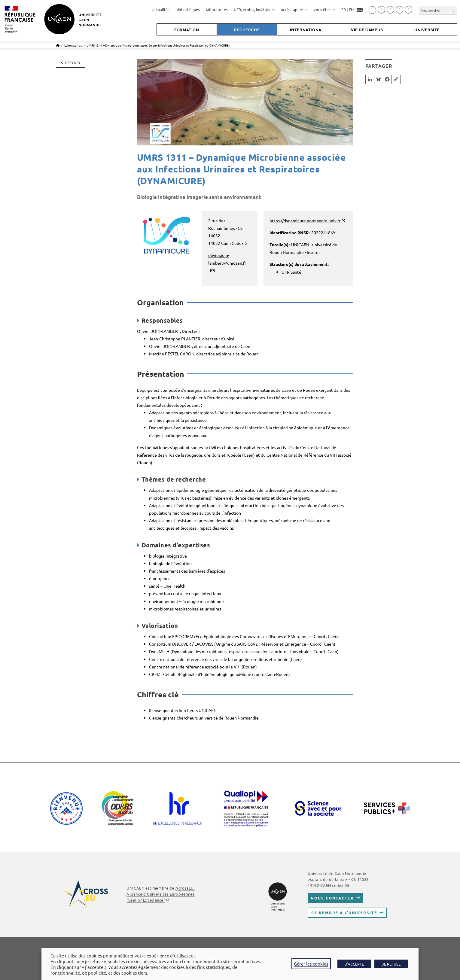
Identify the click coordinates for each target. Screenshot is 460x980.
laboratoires (217, 9)
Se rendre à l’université (344, 913)
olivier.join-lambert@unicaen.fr (227, 259)
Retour (73, 63)
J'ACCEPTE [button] (354, 964)
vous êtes (324, 9)
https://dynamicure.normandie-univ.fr (305, 221)
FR (344, 9)
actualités (161, 9)
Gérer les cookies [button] (311, 964)
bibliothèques (188, 9)
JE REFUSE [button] (391, 964)
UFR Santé (291, 272)
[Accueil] (58, 45)
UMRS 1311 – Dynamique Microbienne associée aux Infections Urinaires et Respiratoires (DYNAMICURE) (158, 45)
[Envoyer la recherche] (454, 10)
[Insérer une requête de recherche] (438, 10)
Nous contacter (332, 898)
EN (351, 9)
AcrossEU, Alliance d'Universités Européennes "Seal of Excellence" (161, 894)
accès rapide (294, 9)
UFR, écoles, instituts (254, 9)
